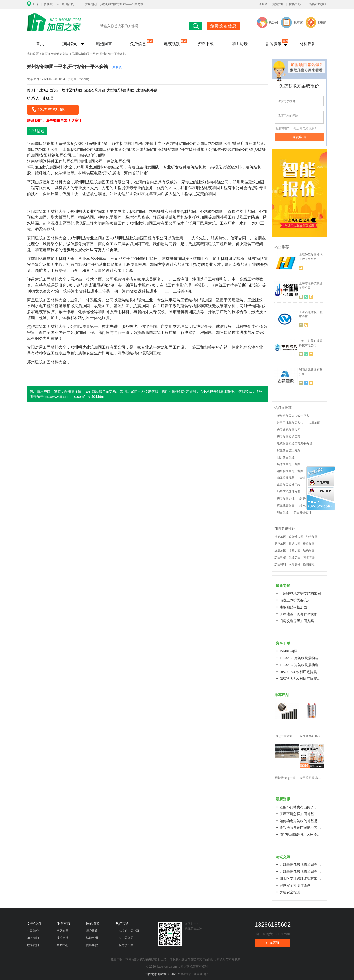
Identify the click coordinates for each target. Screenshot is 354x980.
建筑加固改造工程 (289, 485)
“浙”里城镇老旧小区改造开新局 (302, 835)
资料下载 (206, 44)
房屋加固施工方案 (289, 450)
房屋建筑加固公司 (289, 430)
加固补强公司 (302, 512)
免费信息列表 (60, 54)
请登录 (263, 4)
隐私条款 (92, 945)
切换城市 (50, 4)
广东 (36, 4)
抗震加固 (280, 551)
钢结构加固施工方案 (290, 471)
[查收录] (117, 67)
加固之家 (54, 25)
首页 (40, 44)
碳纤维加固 (296, 537)
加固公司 (70, 44)
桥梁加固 (309, 544)
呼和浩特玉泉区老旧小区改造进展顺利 (302, 828)
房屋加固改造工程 (289, 437)
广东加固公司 (124, 938)
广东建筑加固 (124, 945)
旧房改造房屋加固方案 (297, 621)
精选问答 (104, 44)
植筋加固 (280, 537)
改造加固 (295, 557)
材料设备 (308, 44)
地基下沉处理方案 (289, 492)
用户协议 (92, 931)
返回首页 (68, 4)
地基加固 (312, 537)
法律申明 (92, 938)
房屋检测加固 (286, 505)
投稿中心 (295, 4)
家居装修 (295, 564)
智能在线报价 (318, 4)
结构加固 (309, 551)
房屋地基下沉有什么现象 (298, 614)
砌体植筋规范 (286, 478)
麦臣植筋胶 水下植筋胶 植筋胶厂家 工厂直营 (312, 778)
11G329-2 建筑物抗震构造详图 (302, 665)
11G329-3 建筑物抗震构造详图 (302, 658)
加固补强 (280, 557)
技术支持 (62, 938)
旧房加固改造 (286, 457)
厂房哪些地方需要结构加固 (300, 593)
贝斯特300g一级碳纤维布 (287, 778)
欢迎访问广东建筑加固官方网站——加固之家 (114, 4)
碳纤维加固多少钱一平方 (293, 416)
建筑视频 (172, 44)
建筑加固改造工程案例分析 (295, 444)
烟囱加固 (295, 551)
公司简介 (33, 931)
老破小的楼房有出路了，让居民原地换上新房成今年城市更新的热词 (302, 807)
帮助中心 (62, 945)
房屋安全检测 (290, 892)
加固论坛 (240, 44)
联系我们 (33, 945)
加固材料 (280, 564)
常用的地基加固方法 (290, 423)
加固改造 (283, 512)
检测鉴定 (309, 564)
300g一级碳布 (284, 736)
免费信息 (138, 44)
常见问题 (62, 931)
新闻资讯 (274, 44)
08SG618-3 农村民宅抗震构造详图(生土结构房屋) (302, 679)
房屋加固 (314, 423)
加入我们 (33, 938)
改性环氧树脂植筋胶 (312, 736)
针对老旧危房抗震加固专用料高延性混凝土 (302, 865)
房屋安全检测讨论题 (295, 885)
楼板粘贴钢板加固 (293, 607)
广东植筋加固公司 (127, 931)
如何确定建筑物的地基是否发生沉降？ (302, 821)
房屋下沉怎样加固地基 (297, 814)
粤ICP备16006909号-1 (195, 974)
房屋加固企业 (286, 499)
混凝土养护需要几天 (295, 600)
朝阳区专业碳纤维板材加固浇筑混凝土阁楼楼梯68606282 (302, 879)
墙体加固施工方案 (289, 464)
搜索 (196, 26)
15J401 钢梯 (288, 651)
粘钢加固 (295, 544)
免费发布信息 (223, 26)
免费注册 (278, 4)
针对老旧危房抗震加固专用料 (302, 872)
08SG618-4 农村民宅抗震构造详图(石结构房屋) (302, 672)
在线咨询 (273, 943)
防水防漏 (309, 557)
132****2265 (51, 110)
